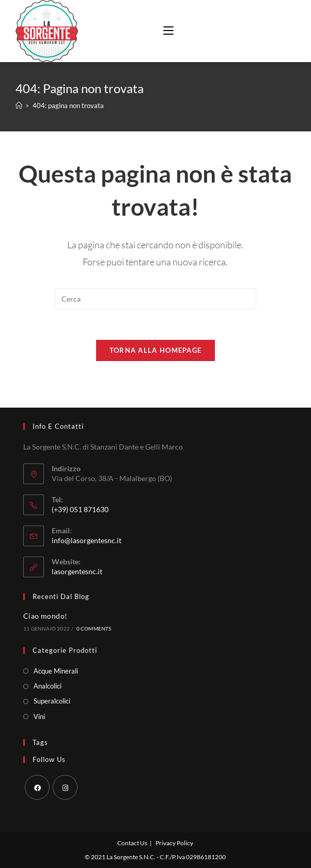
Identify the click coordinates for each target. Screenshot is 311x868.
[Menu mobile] (165, 31)
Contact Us (132, 843)
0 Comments (94, 628)
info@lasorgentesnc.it (87, 540)
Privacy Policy (174, 843)
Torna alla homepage (156, 350)
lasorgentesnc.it (77, 571)
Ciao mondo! (45, 616)
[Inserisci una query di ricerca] (155, 298)
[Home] (19, 106)
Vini (39, 716)
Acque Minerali (56, 671)
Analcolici (48, 686)
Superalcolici (52, 701)
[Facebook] (37, 787)
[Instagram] (65, 787)
